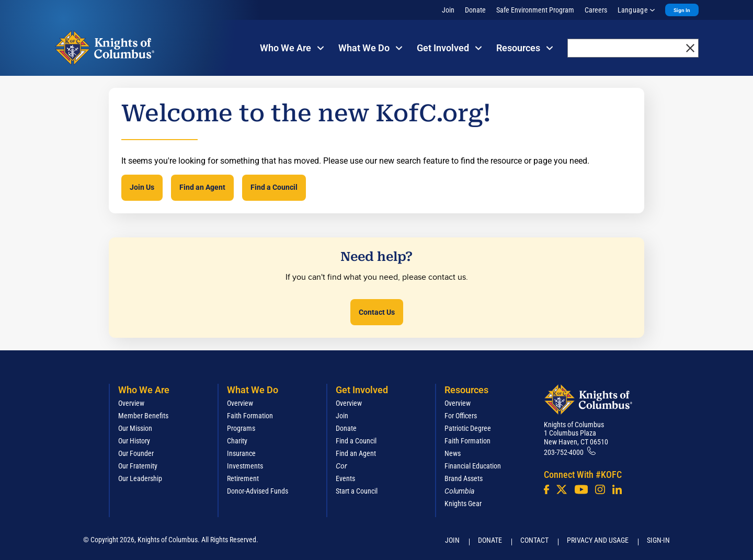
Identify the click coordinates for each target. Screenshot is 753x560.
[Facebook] (546, 489)
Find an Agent (202, 187)
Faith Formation (250, 416)
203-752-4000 (564, 452)
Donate (475, 10)
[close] (690, 48)
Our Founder (136, 453)
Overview (131, 403)
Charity (237, 441)
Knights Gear (463, 504)
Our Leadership (140, 478)
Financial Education (473, 466)
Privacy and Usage (598, 540)
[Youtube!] (581, 489)
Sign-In (658, 540)
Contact (534, 540)
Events (345, 478)
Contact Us (377, 312)
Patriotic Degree (468, 428)
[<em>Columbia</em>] (464, 491)
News (453, 453)
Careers (596, 10)
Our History (134, 441)
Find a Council (274, 187)
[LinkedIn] (617, 489)
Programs (241, 428)
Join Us (142, 187)
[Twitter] (562, 489)
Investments (245, 466)
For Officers (461, 416)
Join (448, 10)
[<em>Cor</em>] (341, 466)
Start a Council (357, 491)
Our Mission (135, 428)
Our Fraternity (138, 466)
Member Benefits (143, 416)
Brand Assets (464, 478)
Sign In (682, 10)
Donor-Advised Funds (258, 491)
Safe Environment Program (535, 10)
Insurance (241, 453)
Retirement (243, 478)
